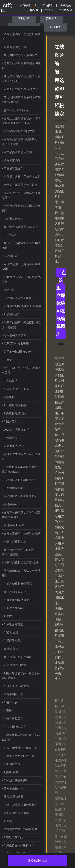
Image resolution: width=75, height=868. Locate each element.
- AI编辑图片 (10, 438)
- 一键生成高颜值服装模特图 (20, 805)
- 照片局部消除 (11, 160)
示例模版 (28, 5)
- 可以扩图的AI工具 (14, 727)
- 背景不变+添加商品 (15, 110)
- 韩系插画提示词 (13, 788)
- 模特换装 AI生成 (13, 525)
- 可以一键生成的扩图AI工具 (20, 748)
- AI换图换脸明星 (12, 488)
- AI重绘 (7, 711)
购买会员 (65, 5)
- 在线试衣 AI (10, 649)
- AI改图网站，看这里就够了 (19, 496)
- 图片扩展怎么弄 (13, 797)
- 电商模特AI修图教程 (15, 343)
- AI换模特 (8, 397)
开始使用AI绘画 (37, 860)
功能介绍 (24, 18)
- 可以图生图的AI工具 (15, 389)
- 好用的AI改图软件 (14, 335)
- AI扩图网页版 (11, 764)
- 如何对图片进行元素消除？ (20, 55)
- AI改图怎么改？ (12, 219)
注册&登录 (66, 10)
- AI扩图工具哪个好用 (15, 780)
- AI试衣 (7, 616)
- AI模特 (7, 360)
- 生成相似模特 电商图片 (17, 584)
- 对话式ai (8, 290)
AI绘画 (6, 8)
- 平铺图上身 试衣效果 (16, 686)
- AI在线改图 (10, 235)
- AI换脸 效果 (10, 772)
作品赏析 (48, 5)
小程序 (49, 10)
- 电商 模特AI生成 (13, 446)
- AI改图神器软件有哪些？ (18, 298)
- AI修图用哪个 (11, 314)
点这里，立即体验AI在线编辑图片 (61, 303)
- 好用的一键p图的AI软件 (18, 352)
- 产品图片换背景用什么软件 (20, 185)
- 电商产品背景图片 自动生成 (20, 89)
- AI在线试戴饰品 (12, 837)
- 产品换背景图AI (13, 168)
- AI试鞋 (7, 821)
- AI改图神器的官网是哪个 (18, 480)
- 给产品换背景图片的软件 (18, 131)
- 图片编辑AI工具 (13, 694)
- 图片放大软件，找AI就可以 (20, 829)
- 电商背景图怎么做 (14, 47)
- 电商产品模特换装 (14, 542)
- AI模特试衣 (10, 702)
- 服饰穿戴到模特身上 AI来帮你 (21, 306)
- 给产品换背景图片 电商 (17, 152)
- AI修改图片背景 (12, 624)
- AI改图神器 (10, 256)
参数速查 (51, 18)
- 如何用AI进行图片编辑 (17, 657)
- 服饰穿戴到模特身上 (15, 600)
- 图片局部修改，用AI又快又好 (21, 533)
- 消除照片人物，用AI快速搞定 (21, 177)
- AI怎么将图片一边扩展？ (18, 845)
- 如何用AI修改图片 (14, 592)
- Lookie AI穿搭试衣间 (16, 430)
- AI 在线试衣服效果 (14, 665)
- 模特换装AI (10, 504)
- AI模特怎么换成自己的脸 (18, 756)
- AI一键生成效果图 (14, 405)
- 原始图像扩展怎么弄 (15, 813)
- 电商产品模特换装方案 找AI (20, 563)
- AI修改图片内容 (12, 608)
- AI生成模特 (10, 381)
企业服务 (55, 27)
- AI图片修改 (10, 421)
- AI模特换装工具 (12, 719)
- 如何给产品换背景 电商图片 (20, 227)
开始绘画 (33, 10)
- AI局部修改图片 (12, 641)
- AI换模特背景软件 (14, 413)
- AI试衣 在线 (10, 633)
